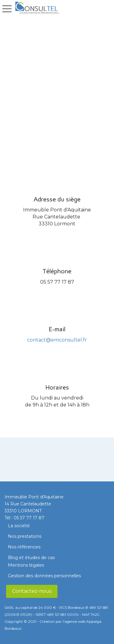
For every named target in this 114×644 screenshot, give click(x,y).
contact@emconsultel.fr (57, 340)
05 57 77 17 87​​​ (29, 518)
